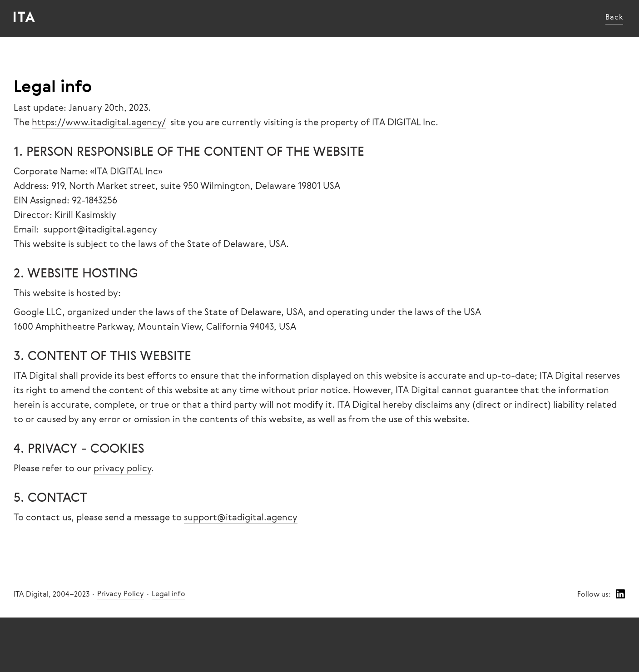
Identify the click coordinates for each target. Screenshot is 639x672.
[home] (24, 17)
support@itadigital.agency (241, 517)
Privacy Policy (121, 593)
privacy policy (122, 468)
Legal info (168, 593)
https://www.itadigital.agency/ (99, 122)
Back (614, 17)
